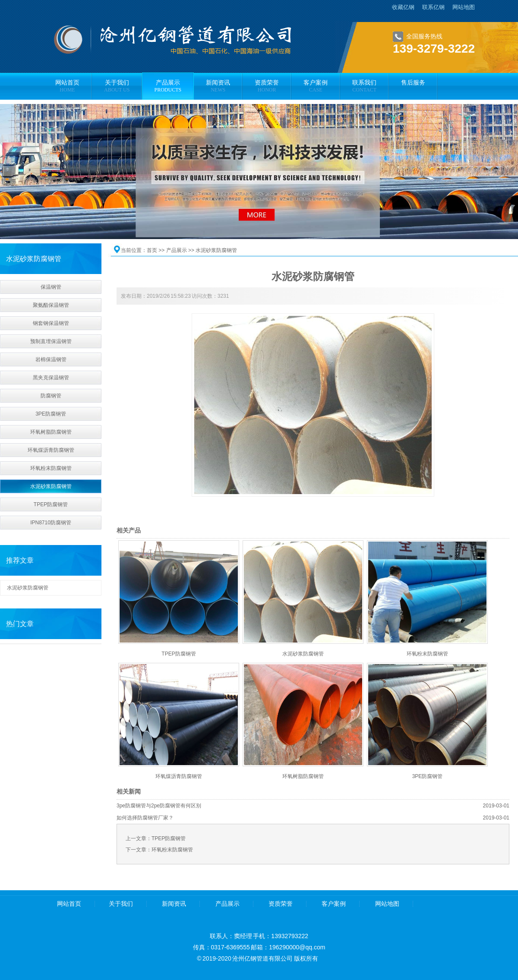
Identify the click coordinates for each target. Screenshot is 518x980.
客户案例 (334, 904)
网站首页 (69, 904)
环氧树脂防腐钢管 (51, 432)
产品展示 (177, 250)
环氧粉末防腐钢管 (51, 468)
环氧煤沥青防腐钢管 (51, 450)
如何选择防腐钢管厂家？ (145, 818)
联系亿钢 (433, 7)
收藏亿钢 (403, 7)
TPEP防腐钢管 (51, 504)
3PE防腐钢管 (51, 414)
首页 (152, 250)
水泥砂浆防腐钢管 (51, 486)
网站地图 (464, 7)
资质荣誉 (281, 904)
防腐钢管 (51, 396)
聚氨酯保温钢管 (51, 305)
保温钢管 (51, 287)
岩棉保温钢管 (51, 359)
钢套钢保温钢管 (51, 323)
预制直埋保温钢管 (51, 341)
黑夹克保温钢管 (51, 378)
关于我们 (121, 904)
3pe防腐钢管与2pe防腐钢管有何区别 (159, 806)
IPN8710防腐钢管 (51, 523)
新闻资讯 (174, 904)
